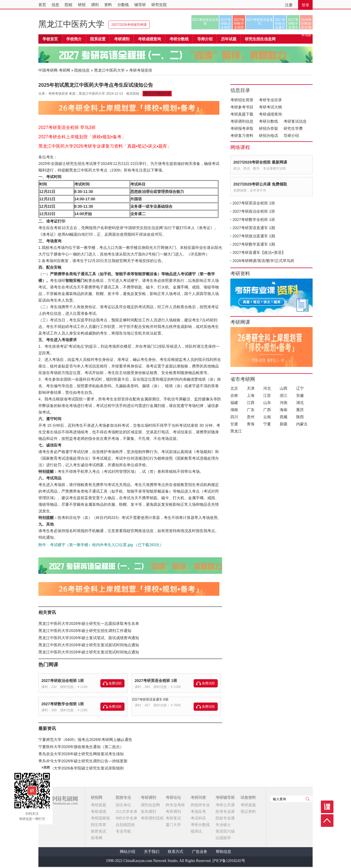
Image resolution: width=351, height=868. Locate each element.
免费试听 (115, 683)
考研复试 (173, 818)
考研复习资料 (242, 136)
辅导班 (140, 5)
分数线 (123, 5)
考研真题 (98, 805)
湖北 (300, 403)
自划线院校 (125, 825)
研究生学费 (293, 128)
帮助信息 (223, 852)
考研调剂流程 (152, 818)
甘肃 (234, 424)
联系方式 (175, 852)
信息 (55, 5)
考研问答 (198, 797)
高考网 (97, 838)
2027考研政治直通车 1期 (254, 236)
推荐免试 (98, 831)
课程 (327, 807)
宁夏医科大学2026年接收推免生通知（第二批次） (81, 747)
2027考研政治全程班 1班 (63, 681)
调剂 (95, 5)
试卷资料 (248, 797)
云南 (267, 417)
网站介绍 (128, 852)
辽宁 (300, 388)
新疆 (284, 424)
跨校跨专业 (200, 805)
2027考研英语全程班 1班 (156, 681)
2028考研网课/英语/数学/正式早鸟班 (306, 24)
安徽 (300, 395)
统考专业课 (225, 811)
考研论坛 (173, 797)
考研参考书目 (242, 107)
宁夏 (267, 424)
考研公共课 (225, 805)
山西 (284, 388)
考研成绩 (98, 811)
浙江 (284, 395)
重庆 (300, 410)
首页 (42, 5)
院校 (69, 5)
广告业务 (200, 852)
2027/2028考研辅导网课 (129, 25)
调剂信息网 (150, 805)
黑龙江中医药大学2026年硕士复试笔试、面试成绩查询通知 (89, 638)
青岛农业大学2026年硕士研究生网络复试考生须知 (81, 754)
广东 (251, 410)
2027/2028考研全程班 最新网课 (260, 162)
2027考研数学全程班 (239, 24)
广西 (267, 410)
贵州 (251, 417)
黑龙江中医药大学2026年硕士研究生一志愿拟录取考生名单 (89, 623)
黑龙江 (236, 431)
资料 (108, 5)
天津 (251, 388)
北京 (234, 388)
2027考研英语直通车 (260, 22)
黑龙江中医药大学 (71, 24)
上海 (251, 395)
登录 (305, 5)
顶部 (327, 821)
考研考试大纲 (270, 107)
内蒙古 (302, 424)
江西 (251, 403)
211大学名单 (127, 811)
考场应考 (198, 811)
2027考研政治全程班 (226, 24)
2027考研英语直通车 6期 (150, 700)
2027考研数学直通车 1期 (254, 244)
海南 (284, 410)
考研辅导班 (225, 797)
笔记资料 (248, 811)
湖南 (234, 410)
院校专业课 (225, 818)
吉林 (234, 395)
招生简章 (98, 825)
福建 (234, 403)
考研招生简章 (242, 100)
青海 (251, 424)
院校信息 (82, 70)
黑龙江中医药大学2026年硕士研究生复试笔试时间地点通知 (89, 652)
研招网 (97, 797)
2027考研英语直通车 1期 (254, 228)
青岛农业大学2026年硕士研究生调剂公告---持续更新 (83, 761)
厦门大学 (173, 825)
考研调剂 (122, 39)
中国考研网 (58, 800)
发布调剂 (148, 811)
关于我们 (152, 852)
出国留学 (223, 838)
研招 (82, 5)
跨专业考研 (175, 805)
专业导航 (123, 831)
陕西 (300, 417)
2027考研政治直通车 (280, 24)
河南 (284, 403)
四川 (234, 417)
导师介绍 (205, 39)
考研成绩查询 (270, 114)
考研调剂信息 (242, 121)
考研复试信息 (295, 121)
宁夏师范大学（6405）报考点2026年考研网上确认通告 (85, 740)
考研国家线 (100, 818)
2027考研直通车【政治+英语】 (259, 252)
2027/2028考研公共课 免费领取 (260, 184)
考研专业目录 (270, 100)
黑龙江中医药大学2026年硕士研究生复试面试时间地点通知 (89, 645)
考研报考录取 (242, 128)
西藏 (284, 417)
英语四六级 (225, 831)
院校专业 (123, 797)
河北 (267, 388)
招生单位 (123, 805)
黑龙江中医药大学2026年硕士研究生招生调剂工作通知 (85, 631)
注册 (289, 5)
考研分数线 (268, 121)
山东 (267, 403)
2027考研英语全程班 (205, 22)
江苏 (267, 395)
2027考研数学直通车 (293, 24)
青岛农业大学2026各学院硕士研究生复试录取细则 (81, 768)
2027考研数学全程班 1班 (63, 704)
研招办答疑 (268, 128)
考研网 (64, 70)
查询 (308, 799)
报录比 (196, 831)
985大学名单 (127, 818)
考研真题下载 (242, 114)
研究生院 (159, 5)
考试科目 (198, 818)
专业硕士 (223, 825)
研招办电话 (268, 136)
